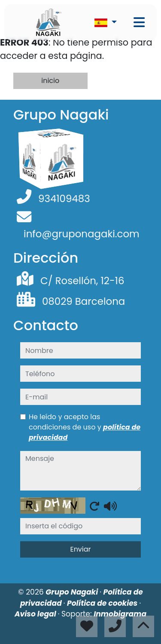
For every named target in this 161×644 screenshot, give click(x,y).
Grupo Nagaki (73, 592)
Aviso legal (36, 614)
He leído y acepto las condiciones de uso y (85, 427)
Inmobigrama (120, 614)
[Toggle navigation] (139, 22)
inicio (50, 81)
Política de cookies (103, 603)
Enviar (80, 549)
